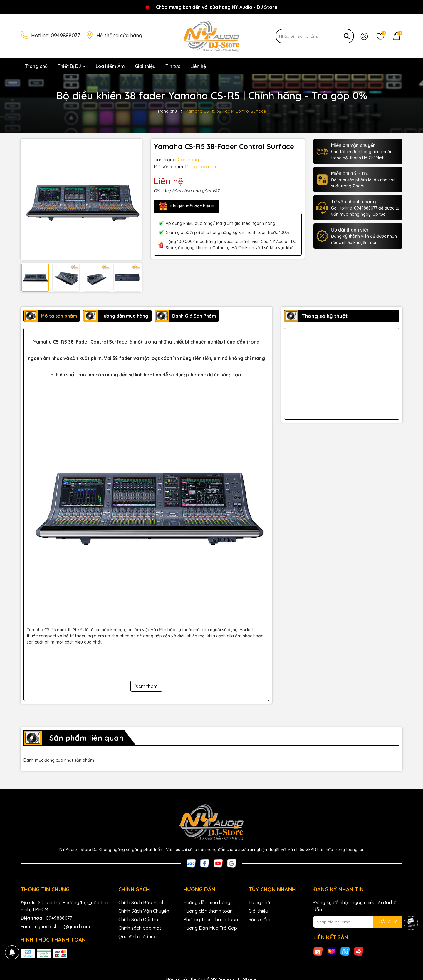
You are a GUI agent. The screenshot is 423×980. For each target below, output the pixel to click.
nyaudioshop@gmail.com (62, 927)
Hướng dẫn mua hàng (207, 902)
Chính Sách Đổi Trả (138, 919)
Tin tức (173, 66)
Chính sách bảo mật (140, 928)
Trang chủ (36, 66)
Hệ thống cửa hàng (119, 35)
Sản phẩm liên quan (86, 738)
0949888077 (65, 35)
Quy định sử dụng (137, 937)
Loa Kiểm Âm (110, 66)
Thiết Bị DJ (70, 66)
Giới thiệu (145, 66)
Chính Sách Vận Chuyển (144, 911)
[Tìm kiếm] (347, 36)
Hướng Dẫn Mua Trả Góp (210, 928)
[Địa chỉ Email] (358, 922)
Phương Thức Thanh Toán (211, 919)
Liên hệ (198, 66)
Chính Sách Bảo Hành (142, 902)
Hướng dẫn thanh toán (208, 911)
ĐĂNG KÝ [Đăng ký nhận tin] (388, 922)
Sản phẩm (259, 919)
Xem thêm (146, 686)
